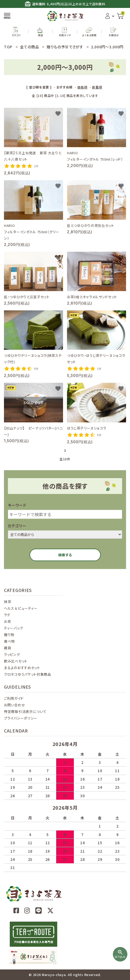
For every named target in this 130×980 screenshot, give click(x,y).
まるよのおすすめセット (22, 668)
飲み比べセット (16, 661)
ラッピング (12, 654)
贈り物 (9, 635)
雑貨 (8, 648)
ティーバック (13, 628)
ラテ (7, 615)
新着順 (97, 87)
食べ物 (9, 641)
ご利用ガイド (14, 698)
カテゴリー (17, 526)
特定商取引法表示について (25, 711)
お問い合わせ (15, 705)
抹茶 (8, 602)
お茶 (7, 621)
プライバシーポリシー (21, 718)
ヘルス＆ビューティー (21, 608)
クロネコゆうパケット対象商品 (28, 674)
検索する (65, 555)
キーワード (17, 505)
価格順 (82, 87)
